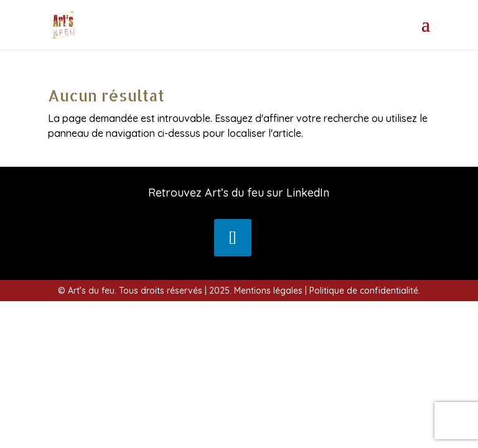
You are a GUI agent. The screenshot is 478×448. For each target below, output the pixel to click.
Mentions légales (268, 291)
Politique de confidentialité (364, 291)
